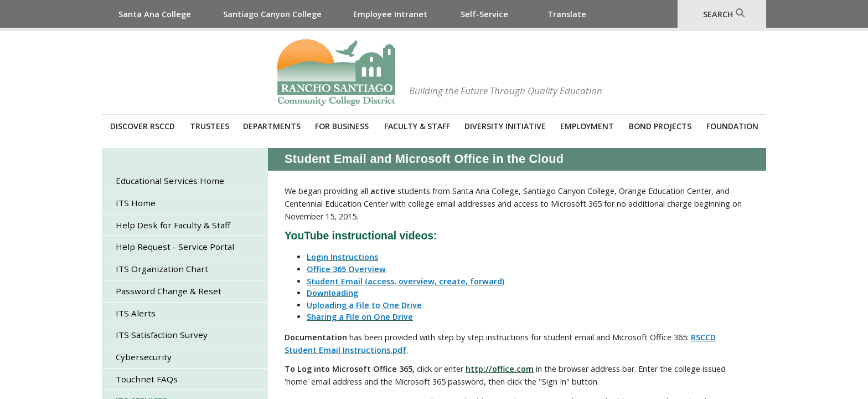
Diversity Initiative (505, 126)
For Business (342, 126)
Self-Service (484, 14)
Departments (272, 126)
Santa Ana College (155, 14)
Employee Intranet (390, 14)
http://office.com (500, 369)
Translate (567, 14)
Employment (587, 126)
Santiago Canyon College (272, 14)
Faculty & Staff (417, 126)
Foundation (732, 126)
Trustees (210, 126)
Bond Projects (660, 126)
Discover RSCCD (143, 126)
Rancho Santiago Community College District (336, 73)
